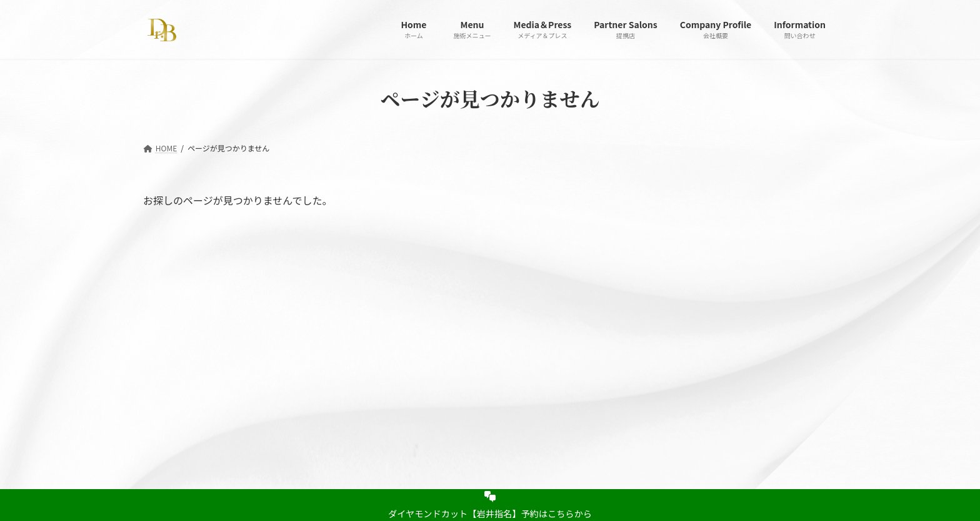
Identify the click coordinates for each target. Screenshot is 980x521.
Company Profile (427, 356)
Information (501, 356)
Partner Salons (348, 356)
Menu (217, 356)
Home (169, 356)
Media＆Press (274, 356)
